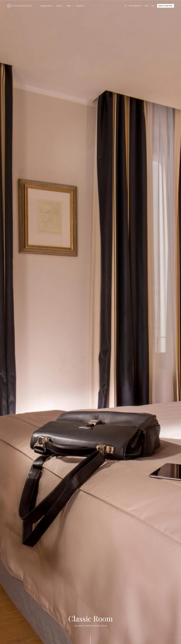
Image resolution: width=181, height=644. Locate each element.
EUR (146, 6)
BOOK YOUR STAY (166, 6)
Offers (69, 6)
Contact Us (80, 6)
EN (154, 6)
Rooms (59, 6)
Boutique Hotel (46, 6)
